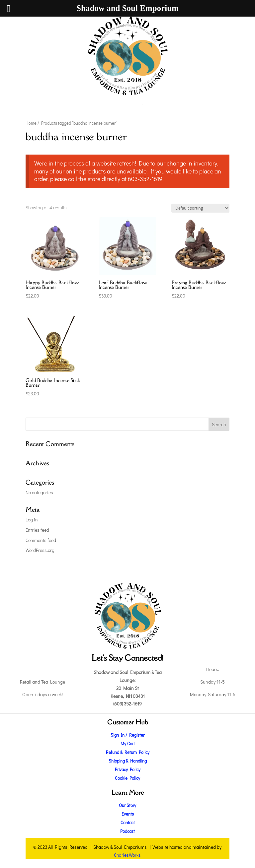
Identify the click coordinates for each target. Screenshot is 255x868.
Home (31, 123)
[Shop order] (200, 208)
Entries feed (37, 530)
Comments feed (41, 540)
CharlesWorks (127, 855)
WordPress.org (40, 550)
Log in (32, 520)
